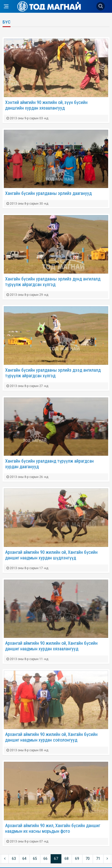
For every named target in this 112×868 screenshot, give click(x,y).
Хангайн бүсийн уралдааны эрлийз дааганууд (48, 193)
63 (14, 859)
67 (56, 859)
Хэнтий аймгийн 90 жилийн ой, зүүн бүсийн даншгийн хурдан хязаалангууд (46, 105)
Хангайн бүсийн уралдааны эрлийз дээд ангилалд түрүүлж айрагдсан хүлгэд (53, 373)
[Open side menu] (6, 6)
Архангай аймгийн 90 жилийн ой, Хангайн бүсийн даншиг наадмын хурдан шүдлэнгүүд (51, 555)
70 (88, 859)
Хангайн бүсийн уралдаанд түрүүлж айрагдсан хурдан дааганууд (49, 464)
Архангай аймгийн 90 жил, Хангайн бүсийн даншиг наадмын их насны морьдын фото (53, 828)
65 (35, 859)
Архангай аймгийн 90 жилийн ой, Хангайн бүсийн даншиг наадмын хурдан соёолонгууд (51, 737)
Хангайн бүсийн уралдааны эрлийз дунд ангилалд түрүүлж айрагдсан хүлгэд (53, 282)
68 (67, 859)
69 (77, 859)
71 (98, 859)
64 (24, 859)
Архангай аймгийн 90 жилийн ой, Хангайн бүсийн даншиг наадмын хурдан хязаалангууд (51, 646)
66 (45, 859)
